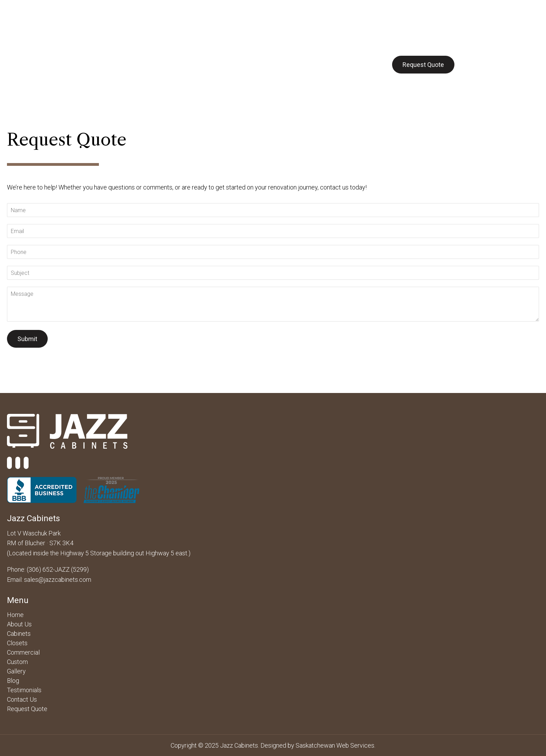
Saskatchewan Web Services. (336, 745)
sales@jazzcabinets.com (58, 580)
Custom (264, 64)
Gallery (298, 64)
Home (15, 615)
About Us (104, 64)
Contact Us (363, 64)
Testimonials (24, 690)
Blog (327, 64)
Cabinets (143, 64)
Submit (27, 339)
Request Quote (423, 65)
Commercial (186, 64)
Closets (228, 64)
